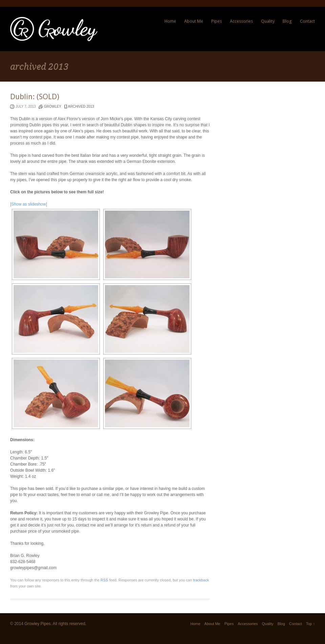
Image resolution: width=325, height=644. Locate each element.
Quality (268, 21)
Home (170, 21)
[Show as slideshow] (29, 204)
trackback (201, 580)
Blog (287, 21)
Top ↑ (310, 624)
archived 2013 (81, 106)
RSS (104, 580)
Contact (307, 21)
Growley (53, 106)
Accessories (241, 21)
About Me (194, 21)
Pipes (216, 21)
